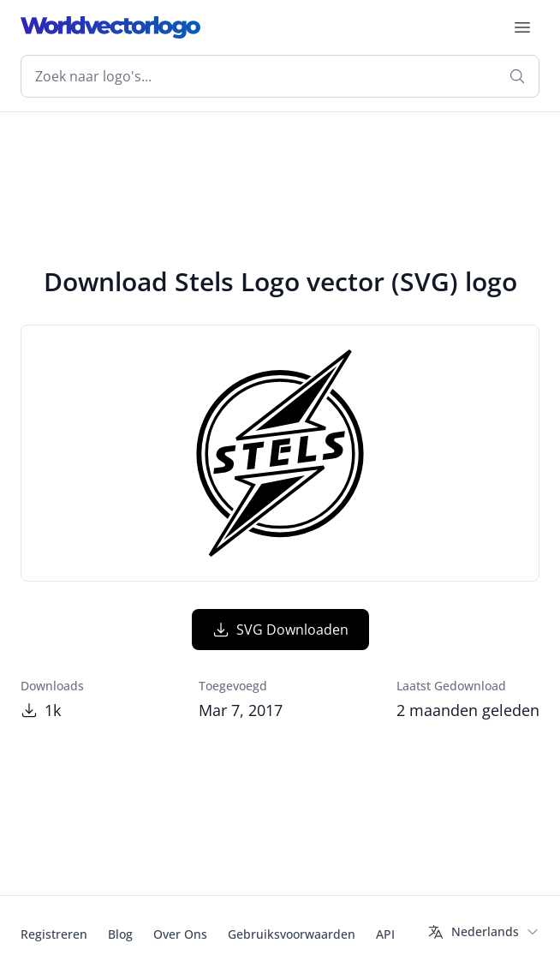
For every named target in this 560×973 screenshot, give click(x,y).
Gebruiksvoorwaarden (292, 934)
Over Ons (180, 934)
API (385, 934)
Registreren (54, 934)
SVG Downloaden (280, 630)
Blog (120, 934)
